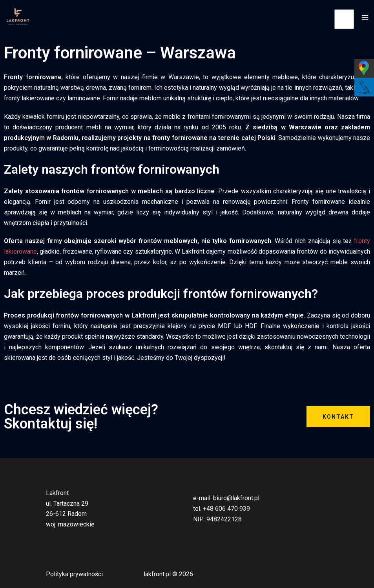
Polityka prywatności (74, 574)
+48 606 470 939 (226, 509)
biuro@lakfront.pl (236, 498)
